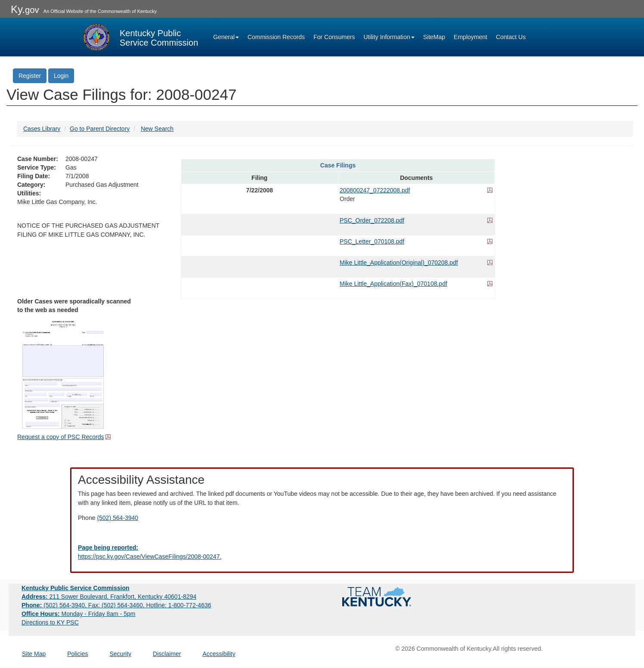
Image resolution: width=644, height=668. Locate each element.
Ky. (25, 9)
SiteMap (434, 37)
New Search (157, 129)
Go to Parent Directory (100, 129)
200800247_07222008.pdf (375, 190)
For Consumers (334, 37)
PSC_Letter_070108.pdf (372, 241)
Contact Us (511, 37)
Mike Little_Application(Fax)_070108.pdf (393, 284)
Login (61, 76)
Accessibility (219, 654)
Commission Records (276, 37)
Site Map (34, 654)
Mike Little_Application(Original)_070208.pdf (399, 263)
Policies (77, 654)
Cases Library (42, 129)
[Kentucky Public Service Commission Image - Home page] (139, 37)
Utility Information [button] (389, 37)
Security (121, 654)
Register (30, 76)
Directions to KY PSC (50, 622)
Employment (471, 37)
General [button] (226, 37)
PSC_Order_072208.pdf (372, 220)
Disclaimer (167, 654)
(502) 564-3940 (118, 518)
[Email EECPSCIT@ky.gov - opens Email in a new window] (322, 552)
